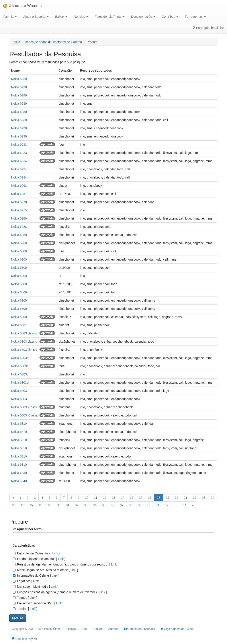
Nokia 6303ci (20, 383)
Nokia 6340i (19, 481)
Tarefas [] (25, 609)
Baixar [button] (61, 17)
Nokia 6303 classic (24, 333)
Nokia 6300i (19, 317)
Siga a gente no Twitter (177, 629)
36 (113, 505)
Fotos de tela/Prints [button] (110, 17)
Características (24, 546)
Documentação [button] (143, 17)
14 (123, 498)
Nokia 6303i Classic (25, 415)
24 (213, 498)
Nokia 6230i (19, 79)
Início (16, 42)
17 (150, 498)
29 (50, 505)
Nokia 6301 (19, 325)
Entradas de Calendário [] (36, 553)
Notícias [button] (81, 17)
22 (195, 498)
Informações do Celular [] (36, 575)
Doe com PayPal (24, 639)
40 (149, 505)
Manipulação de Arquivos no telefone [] (45, 570)
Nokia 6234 (19, 161)
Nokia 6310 (19, 424)
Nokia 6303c (20, 358)
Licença (71, 629)
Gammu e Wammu (23, 6)
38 (131, 505)
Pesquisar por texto (27, 529)
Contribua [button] (170, 17)
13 (114, 498)
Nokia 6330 (19, 473)
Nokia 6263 (19, 186)
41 (158, 505)
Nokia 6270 (19, 202)
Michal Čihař (52, 629)
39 (140, 505)
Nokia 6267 (19, 194)
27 (32, 505)
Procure (98, 629)
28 (41, 505)
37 (122, 505)
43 (176, 505)
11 (96, 498)
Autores (113, 629)
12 (105, 498)
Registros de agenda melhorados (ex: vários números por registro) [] (66, 564)
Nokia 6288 (19, 227)
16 (141, 498)
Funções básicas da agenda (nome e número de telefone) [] (60, 592)
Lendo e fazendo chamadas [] (39, 559)
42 (167, 505)
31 (68, 505)
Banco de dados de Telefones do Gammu (53, 42)
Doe (84, 629)
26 (23, 505)
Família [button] (10, 17)
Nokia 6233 (19, 145)
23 (204, 498)
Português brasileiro (208, 28)
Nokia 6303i (19, 391)
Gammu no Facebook (140, 629)
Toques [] (25, 598)
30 (59, 505)
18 (159, 498)
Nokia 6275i (19, 210)
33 (86, 505)
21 (186, 498)
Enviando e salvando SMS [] (38, 603)
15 (132, 498)
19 (168, 498)
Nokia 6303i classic (24, 407)
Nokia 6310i (19, 440)
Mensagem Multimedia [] (35, 587)
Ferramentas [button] (195, 17)
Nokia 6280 (19, 218)
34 (95, 505)
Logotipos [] (27, 581)
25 (14, 505)
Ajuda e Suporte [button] (36, 17)
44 (185, 505)
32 (77, 505)
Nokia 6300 (19, 251)
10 (87, 498)
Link (55, 553)
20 (177, 498)
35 (104, 505)
